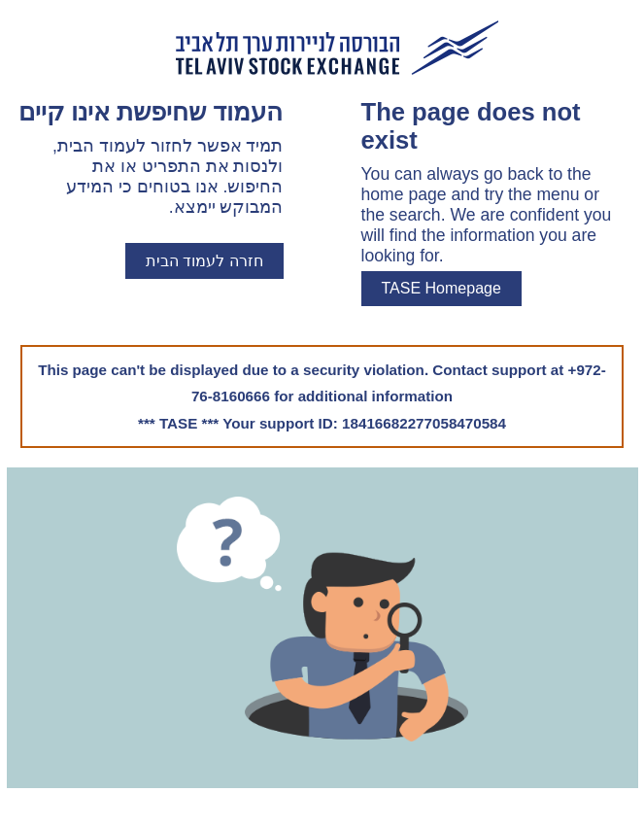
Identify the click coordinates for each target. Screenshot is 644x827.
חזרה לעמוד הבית (204, 261)
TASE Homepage (441, 288)
